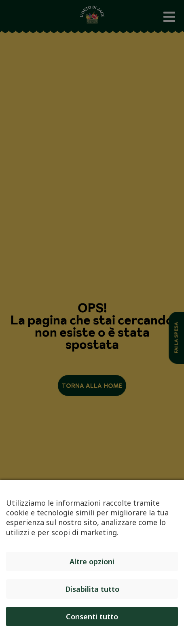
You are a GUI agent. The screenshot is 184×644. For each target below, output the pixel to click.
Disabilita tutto (92, 589)
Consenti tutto (92, 616)
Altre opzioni (92, 561)
